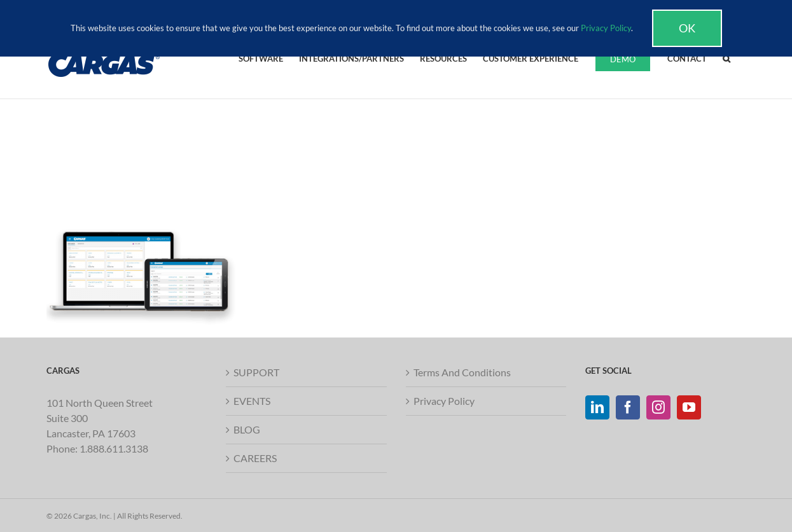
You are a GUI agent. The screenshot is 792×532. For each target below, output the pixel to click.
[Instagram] (658, 407)
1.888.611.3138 (114, 448)
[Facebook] (628, 407)
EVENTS (252, 401)
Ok (687, 28)
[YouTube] (689, 407)
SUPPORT (256, 372)
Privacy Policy (444, 401)
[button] (726, 58)
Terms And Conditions (462, 372)
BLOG (247, 429)
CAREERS (255, 458)
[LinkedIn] (597, 407)
